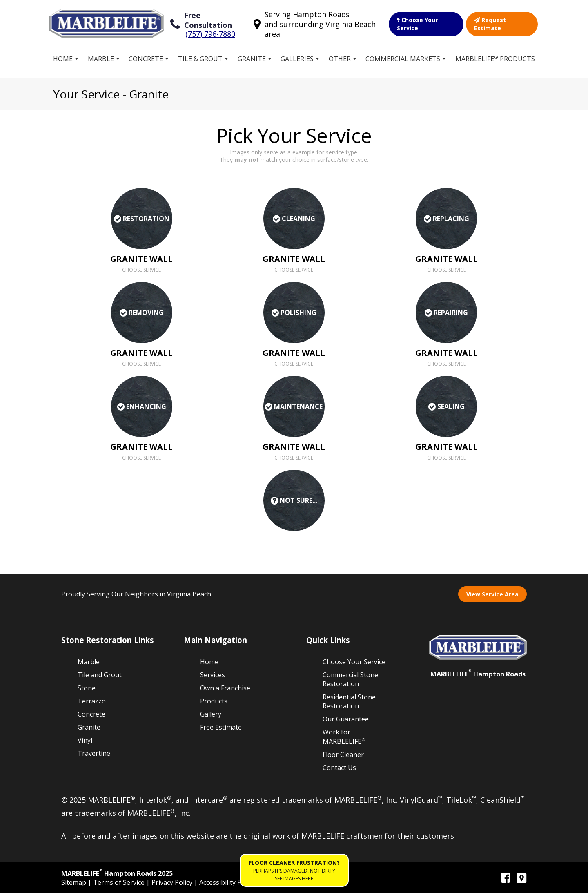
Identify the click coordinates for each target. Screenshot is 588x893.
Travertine (94, 753)
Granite (252, 59)
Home (63, 59)
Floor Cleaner (343, 755)
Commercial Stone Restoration (350, 679)
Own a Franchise (225, 688)
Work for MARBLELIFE (344, 737)
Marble (101, 59)
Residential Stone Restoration (349, 701)
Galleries (297, 59)
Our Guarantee (346, 719)
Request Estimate (490, 24)
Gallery (211, 714)
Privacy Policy (173, 882)
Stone (87, 688)
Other (340, 59)
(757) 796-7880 (210, 34)
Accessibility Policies (230, 882)
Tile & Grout (200, 59)
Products (214, 701)
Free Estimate (221, 727)
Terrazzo (92, 701)
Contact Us (339, 768)
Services (213, 675)
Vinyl (85, 740)
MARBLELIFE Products (495, 59)
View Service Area (492, 594)
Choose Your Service (417, 24)
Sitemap (75, 882)
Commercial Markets (403, 59)
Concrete (146, 59)
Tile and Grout (100, 675)
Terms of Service (120, 882)
